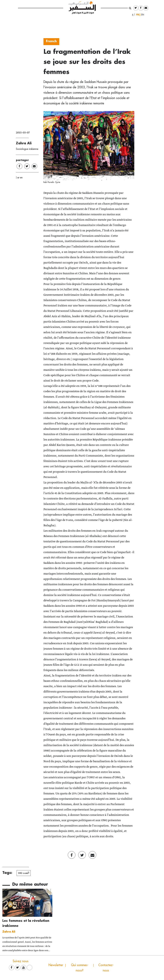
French (51, 41)
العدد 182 (24, 873)
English (144, 15)
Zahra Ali (24, 143)
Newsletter (56, 965)
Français (138, 15)
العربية (133, 15)
